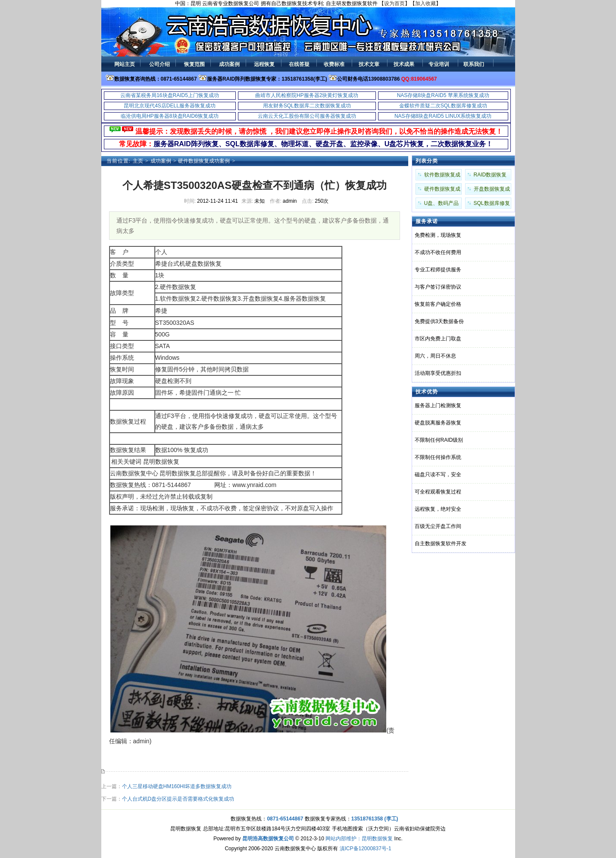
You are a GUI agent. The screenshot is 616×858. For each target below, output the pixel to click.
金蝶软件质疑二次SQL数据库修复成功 (443, 106)
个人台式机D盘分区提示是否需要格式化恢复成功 (178, 799)
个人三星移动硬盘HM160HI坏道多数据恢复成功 (177, 786)
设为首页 (394, 3)
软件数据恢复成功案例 (442, 176)
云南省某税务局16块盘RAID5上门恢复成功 (170, 95)
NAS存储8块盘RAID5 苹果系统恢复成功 (443, 95)
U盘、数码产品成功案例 (442, 204)
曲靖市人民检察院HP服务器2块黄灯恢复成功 (307, 95)
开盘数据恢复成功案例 (492, 190)
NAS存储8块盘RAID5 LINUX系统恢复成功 (443, 116)
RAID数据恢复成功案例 (490, 176)
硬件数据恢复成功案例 (204, 161)
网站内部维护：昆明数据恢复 (359, 839)
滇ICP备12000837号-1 (366, 849)
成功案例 (161, 161)
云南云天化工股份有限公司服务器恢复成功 (307, 116)
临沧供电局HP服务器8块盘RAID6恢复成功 (170, 116)
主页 (138, 161)
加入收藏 (425, 3)
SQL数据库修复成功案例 (492, 204)
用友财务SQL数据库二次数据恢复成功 (307, 106)
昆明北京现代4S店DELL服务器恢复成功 (170, 106)
